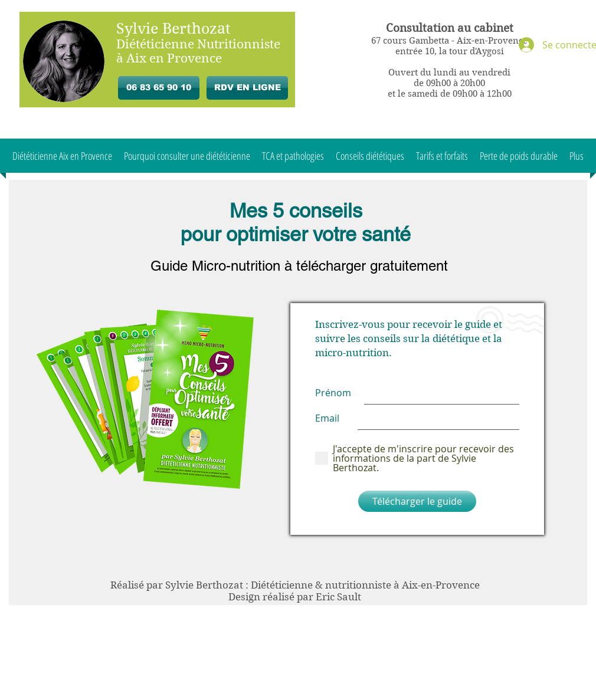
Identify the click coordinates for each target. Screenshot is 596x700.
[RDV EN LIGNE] (247, 88)
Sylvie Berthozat (173, 29)
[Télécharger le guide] (417, 501)
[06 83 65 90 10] (159, 88)
